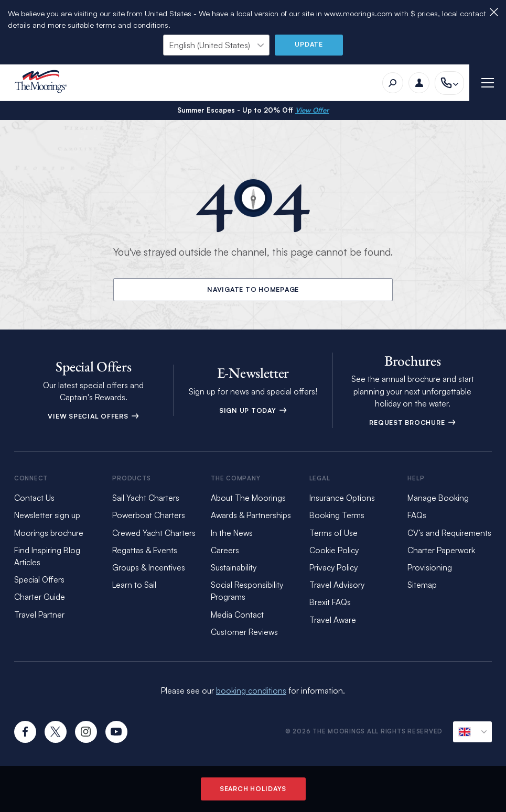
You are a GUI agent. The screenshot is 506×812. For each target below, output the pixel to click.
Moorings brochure (49, 533)
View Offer (312, 110)
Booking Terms (337, 515)
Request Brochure (412, 422)
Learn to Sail (134, 585)
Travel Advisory (337, 585)
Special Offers (39, 579)
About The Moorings (248, 498)
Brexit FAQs (330, 602)
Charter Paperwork (441, 550)
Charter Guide (40, 597)
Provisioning (430, 567)
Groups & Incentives (149, 567)
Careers (225, 550)
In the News (232, 533)
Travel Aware (333, 620)
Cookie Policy (334, 550)
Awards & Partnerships (251, 515)
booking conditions (251, 690)
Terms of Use (333, 533)
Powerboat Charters (149, 515)
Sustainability (234, 567)
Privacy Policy (333, 567)
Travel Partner (39, 615)
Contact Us (34, 498)
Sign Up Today (253, 410)
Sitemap (422, 585)
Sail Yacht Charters (146, 498)
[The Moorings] (44, 83)
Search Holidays (253, 788)
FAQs (417, 515)
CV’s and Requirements (449, 533)
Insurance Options (342, 498)
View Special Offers (93, 416)
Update (309, 44)
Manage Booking (438, 498)
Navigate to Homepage (253, 289)
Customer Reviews (244, 632)
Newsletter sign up (47, 515)
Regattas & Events (145, 550)
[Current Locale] (472, 732)
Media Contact (237, 615)
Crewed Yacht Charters (154, 533)
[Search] (393, 83)
